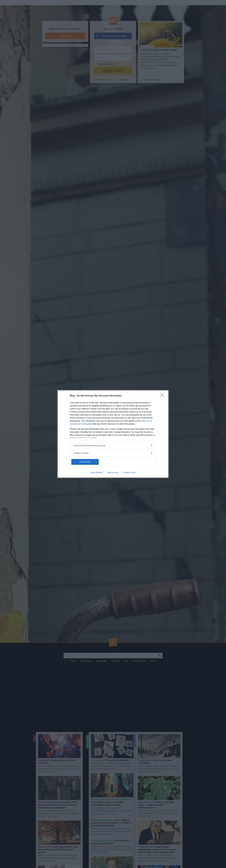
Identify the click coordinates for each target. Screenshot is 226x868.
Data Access (113, 472)
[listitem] (113, 445)
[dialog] (113, 434)
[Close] (163, 396)
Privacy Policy (129, 472)
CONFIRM (85, 462)
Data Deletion (97, 472)
